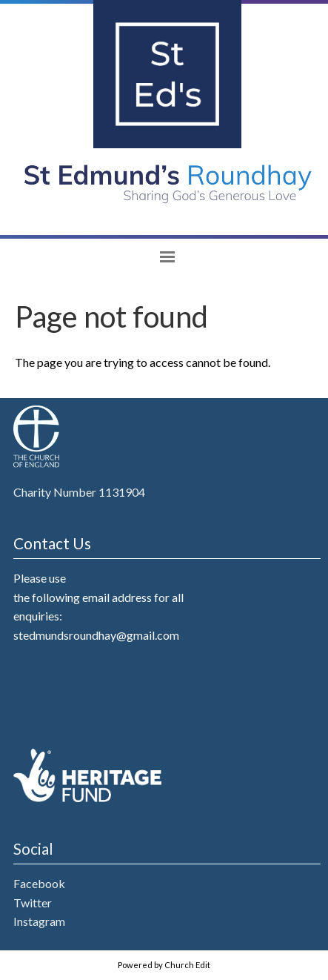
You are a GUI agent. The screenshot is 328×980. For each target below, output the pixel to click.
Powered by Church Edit (164, 965)
